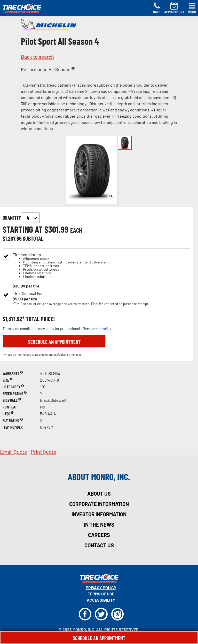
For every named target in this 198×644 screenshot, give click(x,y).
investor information (99, 514)
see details (101, 329)
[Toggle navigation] (192, 8)
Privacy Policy (101, 588)
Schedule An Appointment (99, 638)
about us (99, 494)
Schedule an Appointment (54, 342)
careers (99, 535)
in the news (99, 525)
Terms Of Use (101, 594)
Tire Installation (61, 266)
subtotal (33, 238)
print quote (44, 452)
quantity (21, 218)
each (76, 230)
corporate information (99, 504)
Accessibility (101, 600)
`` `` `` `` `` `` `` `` (31, 218)
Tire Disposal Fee (28, 293)
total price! (40, 319)
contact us (99, 545)
